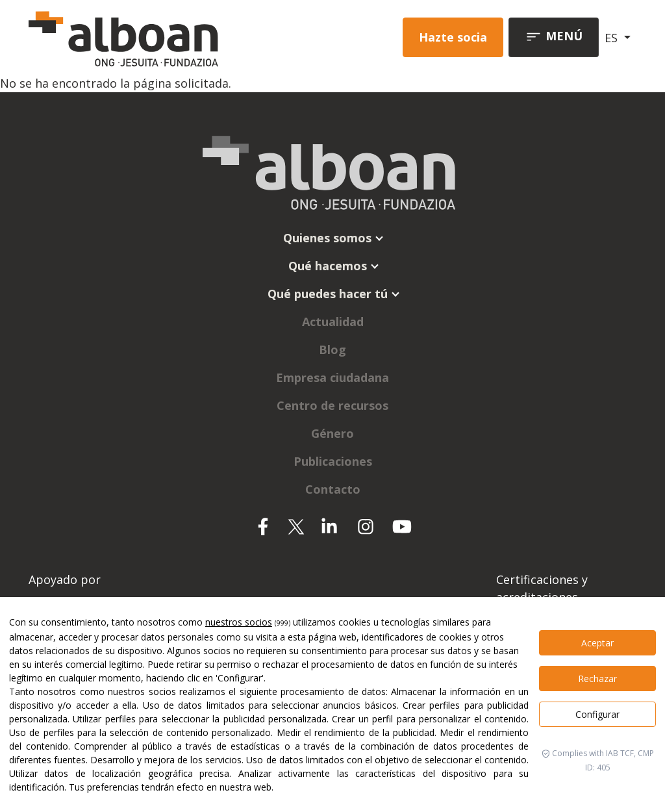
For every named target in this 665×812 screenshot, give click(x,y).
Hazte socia (453, 37)
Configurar (597, 714)
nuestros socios (239, 622)
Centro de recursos (332, 405)
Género (332, 433)
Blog (332, 349)
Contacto (333, 489)
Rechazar (597, 679)
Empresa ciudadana (332, 377)
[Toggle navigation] (554, 37)
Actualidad (333, 322)
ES (613, 38)
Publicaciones (333, 461)
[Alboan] (145, 37)
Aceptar (597, 643)
